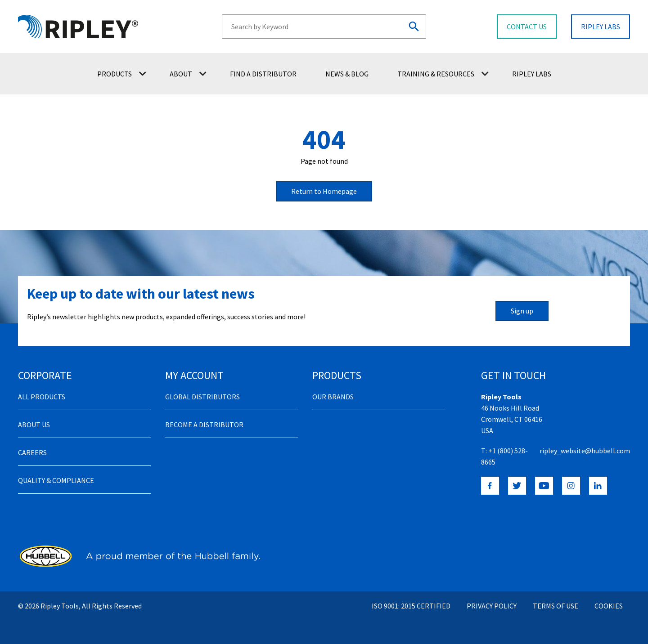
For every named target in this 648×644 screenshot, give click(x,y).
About (188, 74)
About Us (34, 425)
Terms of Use (556, 606)
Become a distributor (204, 425)
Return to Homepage (324, 191)
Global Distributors (202, 397)
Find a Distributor (263, 74)
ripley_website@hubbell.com (585, 451)
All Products (42, 397)
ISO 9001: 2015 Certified (411, 606)
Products (122, 74)
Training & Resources (443, 74)
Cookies (609, 606)
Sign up (522, 311)
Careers (32, 452)
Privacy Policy (492, 606)
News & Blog (347, 74)
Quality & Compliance (56, 480)
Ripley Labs (532, 74)
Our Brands (333, 397)
